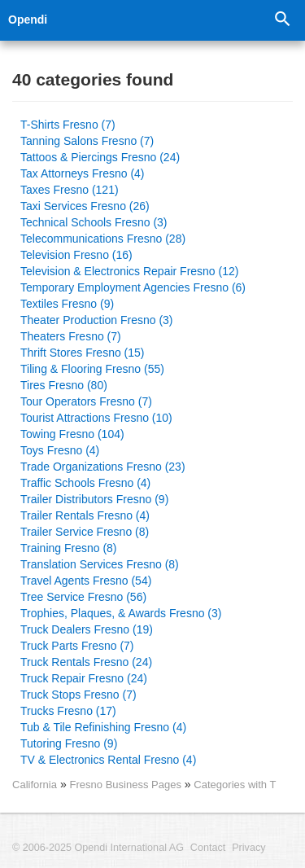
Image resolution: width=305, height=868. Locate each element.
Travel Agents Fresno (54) (86, 581)
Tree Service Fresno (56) (83, 597)
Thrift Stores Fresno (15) (83, 353)
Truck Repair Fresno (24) (84, 678)
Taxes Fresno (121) (70, 190)
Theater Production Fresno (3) (97, 320)
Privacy (248, 848)
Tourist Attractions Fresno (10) (96, 418)
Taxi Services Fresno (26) (85, 206)
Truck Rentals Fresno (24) (86, 662)
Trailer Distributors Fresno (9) (94, 499)
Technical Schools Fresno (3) (94, 222)
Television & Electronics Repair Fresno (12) (129, 271)
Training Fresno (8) (69, 548)
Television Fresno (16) (76, 255)
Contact (208, 848)
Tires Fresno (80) (64, 385)
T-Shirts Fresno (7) (68, 125)
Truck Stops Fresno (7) (78, 695)
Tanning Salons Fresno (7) (87, 141)
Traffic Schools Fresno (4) (85, 483)
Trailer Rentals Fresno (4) (85, 515)
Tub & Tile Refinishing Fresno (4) (103, 727)
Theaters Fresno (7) (71, 336)
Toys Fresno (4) (60, 450)
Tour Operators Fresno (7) (86, 401)
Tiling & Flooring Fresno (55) (92, 369)
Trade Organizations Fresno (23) (103, 467)
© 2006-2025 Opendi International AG (98, 848)
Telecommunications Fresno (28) (103, 239)
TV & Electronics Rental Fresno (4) (108, 760)
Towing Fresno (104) (72, 434)
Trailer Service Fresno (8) (85, 532)
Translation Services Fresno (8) (100, 564)
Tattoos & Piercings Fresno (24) (100, 157)
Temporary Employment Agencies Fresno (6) (133, 287)
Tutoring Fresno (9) (69, 743)
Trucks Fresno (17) (68, 711)
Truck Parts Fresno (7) (77, 646)
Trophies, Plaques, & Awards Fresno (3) (121, 613)
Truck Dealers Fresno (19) (87, 629)
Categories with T (235, 785)
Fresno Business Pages (127, 785)
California (35, 785)
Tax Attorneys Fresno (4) (83, 173)
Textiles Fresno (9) (67, 304)
